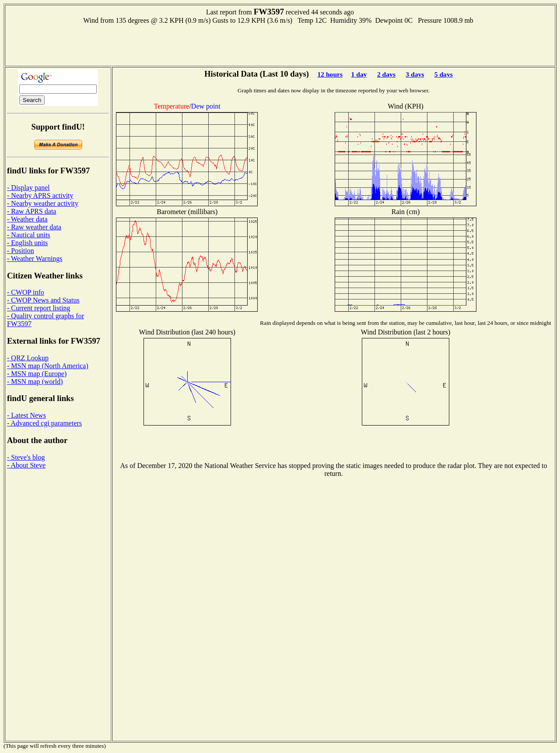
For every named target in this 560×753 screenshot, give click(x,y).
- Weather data (27, 219)
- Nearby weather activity (43, 203)
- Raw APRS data (31, 211)
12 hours (330, 74)
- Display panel (28, 188)
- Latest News (26, 415)
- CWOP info (26, 292)
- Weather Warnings (35, 259)
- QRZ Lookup (28, 358)
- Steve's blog (26, 457)
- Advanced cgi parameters (44, 423)
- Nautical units (29, 235)
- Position (21, 251)
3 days (415, 74)
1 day (359, 74)
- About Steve (26, 465)
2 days (386, 74)
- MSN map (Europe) (37, 374)
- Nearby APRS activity (40, 195)
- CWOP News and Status (43, 300)
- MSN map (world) (35, 382)
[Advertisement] (280, 44)
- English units (27, 243)
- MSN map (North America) (48, 366)
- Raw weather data (34, 227)
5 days (444, 74)
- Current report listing (38, 308)
